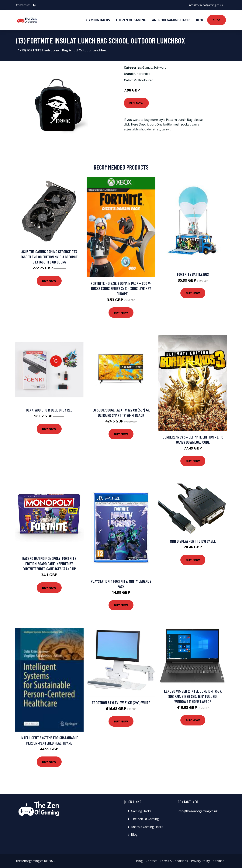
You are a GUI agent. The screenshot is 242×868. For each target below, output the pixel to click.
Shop (217, 20)
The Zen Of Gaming (131, 20)
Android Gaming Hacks (171, 20)
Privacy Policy (200, 861)
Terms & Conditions (174, 861)
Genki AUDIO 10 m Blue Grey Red (49, 410)
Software (160, 67)
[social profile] (34, 5)
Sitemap (219, 861)
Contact (151, 861)
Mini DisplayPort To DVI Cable (193, 541)
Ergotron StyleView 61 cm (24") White (121, 703)
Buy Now (136, 103)
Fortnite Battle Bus (193, 274)
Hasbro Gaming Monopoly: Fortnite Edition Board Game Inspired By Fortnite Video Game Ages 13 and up (49, 563)
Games (147, 67)
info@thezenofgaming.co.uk (206, 5)
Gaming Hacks (98, 20)
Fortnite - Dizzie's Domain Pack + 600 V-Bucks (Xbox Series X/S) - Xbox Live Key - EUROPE (121, 288)
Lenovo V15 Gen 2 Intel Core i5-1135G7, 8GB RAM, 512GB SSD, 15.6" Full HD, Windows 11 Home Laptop (193, 696)
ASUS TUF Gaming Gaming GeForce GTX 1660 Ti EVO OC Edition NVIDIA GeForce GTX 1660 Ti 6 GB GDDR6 (49, 257)
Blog (200, 20)
